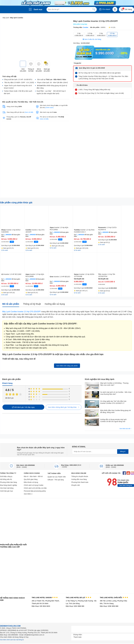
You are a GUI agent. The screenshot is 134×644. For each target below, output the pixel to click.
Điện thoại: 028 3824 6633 (41, 606)
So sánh (53, 295)
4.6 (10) (112, 27)
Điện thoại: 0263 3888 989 (75, 606)
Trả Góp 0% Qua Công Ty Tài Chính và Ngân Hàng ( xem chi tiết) (101, 93)
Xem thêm (28, 494)
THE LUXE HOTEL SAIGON (45, 598)
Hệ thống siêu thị (6, 479)
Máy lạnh (6, 18)
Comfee (85, 27)
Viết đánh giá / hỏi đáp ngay (23, 407)
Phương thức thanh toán (80, 482)
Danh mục (38, 9)
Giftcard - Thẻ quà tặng (56, 480)
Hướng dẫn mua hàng (79, 479)
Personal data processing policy (35, 491)
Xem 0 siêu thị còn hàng (92, 39)
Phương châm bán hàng (9, 482)
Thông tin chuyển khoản (80, 476)
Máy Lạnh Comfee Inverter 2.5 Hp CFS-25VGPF (22, 312)
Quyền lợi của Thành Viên (57, 477)
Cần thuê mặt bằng (7, 488)
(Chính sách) (49, 108)
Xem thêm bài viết (126, 429)
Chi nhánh (105, 9)
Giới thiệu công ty (6, 476)
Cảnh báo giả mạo (7, 491)
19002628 (8, 235)
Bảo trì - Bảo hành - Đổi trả (33, 476)
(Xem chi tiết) (29, 112)
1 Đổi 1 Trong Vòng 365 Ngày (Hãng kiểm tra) (94, 90)
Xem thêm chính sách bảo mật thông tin (12, 640)
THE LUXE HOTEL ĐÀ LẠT (78, 598)
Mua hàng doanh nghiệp (9, 485)
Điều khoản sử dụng (31, 482)
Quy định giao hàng (31, 479)
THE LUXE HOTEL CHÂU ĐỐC (114, 598)
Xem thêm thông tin (126, 485)
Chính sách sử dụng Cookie (34, 485)
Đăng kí (123, 451)
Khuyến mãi (76, 485)
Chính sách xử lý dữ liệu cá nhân (35, 488)
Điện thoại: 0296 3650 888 (109, 606)
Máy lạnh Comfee (17, 18)
